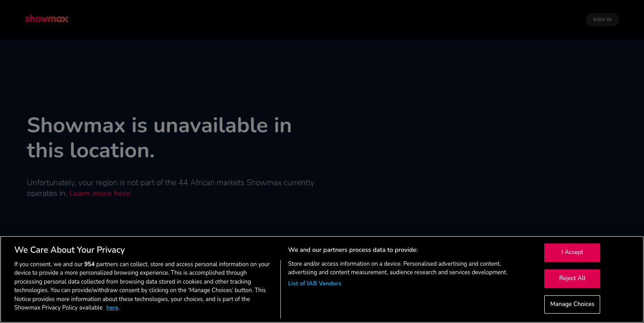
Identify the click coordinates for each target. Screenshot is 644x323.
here (112, 308)
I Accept (573, 253)
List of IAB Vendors (315, 284)
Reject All (572, 278)
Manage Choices (573, 304)
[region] (322, 279)
